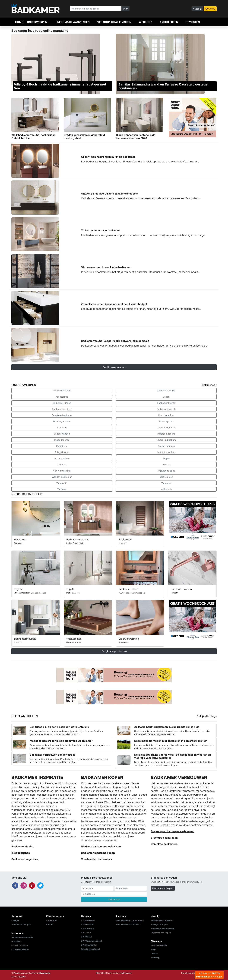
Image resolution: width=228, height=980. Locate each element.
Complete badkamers (164, 844)
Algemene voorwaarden (22, 937)
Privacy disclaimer (20, 945)
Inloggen (15, 920)
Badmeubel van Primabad (163, 929)
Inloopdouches (62, 440)
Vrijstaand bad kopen (161, 933)
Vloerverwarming (62, 471)
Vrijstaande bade (166, 471)
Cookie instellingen (20, 949)
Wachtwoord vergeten (22, 924)
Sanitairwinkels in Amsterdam (130, 920)
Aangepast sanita (166, 391)
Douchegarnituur (62, 421)
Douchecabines (166, 415)
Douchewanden (62, 434)
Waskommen (166, 477)
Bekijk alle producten (114, 651)
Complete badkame (62, 415)
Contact (50, 924)
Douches (62, 428)
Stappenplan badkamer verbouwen (173, 831)
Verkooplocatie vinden (114, 22)
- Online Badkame (62, 391)
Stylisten (193, 22)
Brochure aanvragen (163, 888)
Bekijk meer (209, 385)
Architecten (169, 22)
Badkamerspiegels (166, 409)
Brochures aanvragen (164, 838)
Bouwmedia (45, 973)
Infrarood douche (166, 434)
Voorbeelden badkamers (96, 859)
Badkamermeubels (62, 409)
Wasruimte (62, 483)
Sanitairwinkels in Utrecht (128, 924)
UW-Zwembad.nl (89, 945)
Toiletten (62, 464)
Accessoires (62, 397)
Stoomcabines (62, 458)
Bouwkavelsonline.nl (90, 949)
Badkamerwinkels (159, 945)
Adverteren (52, 920)
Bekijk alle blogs (207, 716)
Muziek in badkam (166, 440)
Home (19, 22)
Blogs (153, 949)
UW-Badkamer (88, 920)
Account (197, 9)
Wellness (62, 489)
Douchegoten (166, 421)
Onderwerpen (37, 22)
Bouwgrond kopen (159, 924)
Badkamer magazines (25, 859)
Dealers (154, 954)
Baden (166, 397)
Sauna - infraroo (166, 446)
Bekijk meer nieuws (114, 367)
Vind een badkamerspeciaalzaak (101, 846)
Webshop (145, 22)
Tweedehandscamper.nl (162, 920)
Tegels (166, 458)
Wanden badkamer (62, 477)
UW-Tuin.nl (86, 933)
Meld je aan (114, 899)
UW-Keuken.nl (88, 929)
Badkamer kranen (166, 403)
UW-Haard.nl (87, 924)
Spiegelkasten (62, 452)
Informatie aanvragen (73, 22)
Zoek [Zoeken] (125, 9)
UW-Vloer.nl (87, 937)
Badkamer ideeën (62, 403)
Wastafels (166, 483)
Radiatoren (62, 446)
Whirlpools (166, 489)
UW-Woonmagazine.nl (91, 941)
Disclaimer (16, 941)
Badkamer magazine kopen (98, 853)
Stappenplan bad (166, 452)
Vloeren (166, 464)
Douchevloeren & (166, 428)
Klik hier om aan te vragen (209, 975)
